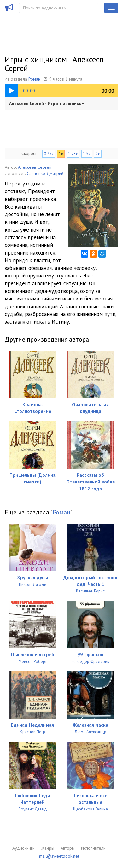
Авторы (68, 848)
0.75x (49, 154)
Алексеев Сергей (35, 167)
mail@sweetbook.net (59, 856)
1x (61, 154)
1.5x (87, 154)
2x (98, 154)
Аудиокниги (23, 848)
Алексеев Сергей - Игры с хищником (47, 103)
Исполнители (93, 848)
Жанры (48, 848)
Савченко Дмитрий (45, 173)
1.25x (73, 154)
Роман (34, 79)
